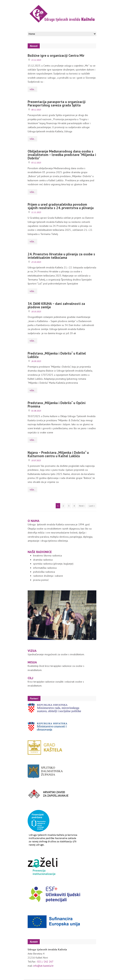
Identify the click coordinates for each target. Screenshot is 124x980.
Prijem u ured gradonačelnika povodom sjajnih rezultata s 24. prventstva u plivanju (61, 206)
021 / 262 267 (45, 962)
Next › (82, 506)
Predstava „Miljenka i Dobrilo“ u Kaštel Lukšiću (57, 355)
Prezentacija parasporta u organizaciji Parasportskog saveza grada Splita (57, 103)
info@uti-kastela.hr (43, 966)
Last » (92, 506)
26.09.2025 (36, 361)
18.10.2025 (36, 311)
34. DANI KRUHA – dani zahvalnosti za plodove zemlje (56, 305)
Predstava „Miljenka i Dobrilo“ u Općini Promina (57, 405)
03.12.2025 (36, 163)
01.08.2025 (36, 411)
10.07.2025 (36, 460)
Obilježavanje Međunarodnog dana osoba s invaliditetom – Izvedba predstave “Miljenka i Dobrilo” (62, 155)
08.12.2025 (36, 110)
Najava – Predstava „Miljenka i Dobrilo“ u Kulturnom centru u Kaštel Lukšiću (58, 454)
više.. (32, 89)
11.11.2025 (36, 212)
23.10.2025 (36, 262)
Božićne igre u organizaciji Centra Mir (56, 55)
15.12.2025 (36, 60)
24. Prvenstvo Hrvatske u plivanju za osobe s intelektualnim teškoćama (61, 256)
